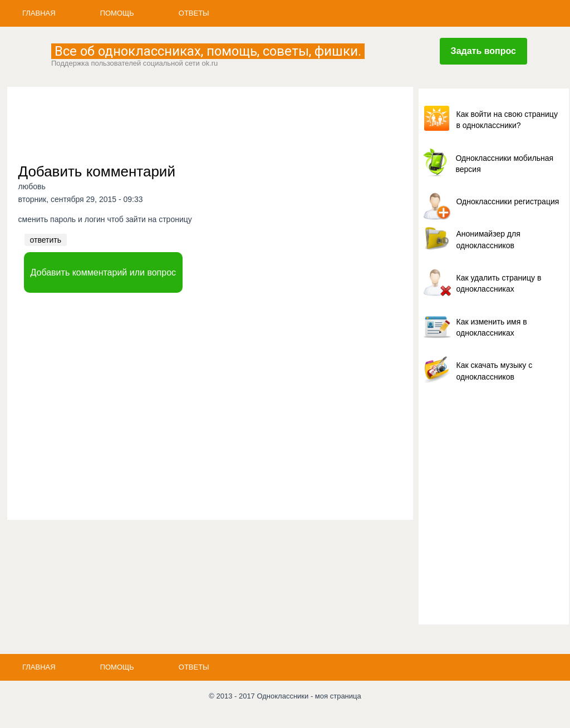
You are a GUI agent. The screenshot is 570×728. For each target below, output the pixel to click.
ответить (46, 240)
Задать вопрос (483, 51)
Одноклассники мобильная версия (505, 164)
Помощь (117, 13)
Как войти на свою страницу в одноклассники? (507, 120)
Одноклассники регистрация (508, 201)
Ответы (194, 13)
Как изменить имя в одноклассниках (492, 327)
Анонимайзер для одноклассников (488, 239)
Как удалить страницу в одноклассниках (499, 283)
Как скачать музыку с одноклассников (495, 371)
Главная (39, 13)
